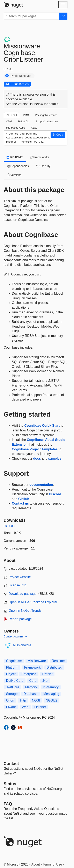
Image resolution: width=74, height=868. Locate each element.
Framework (32, 667)
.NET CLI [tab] (12, 115)
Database (31, 694)
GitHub (24, 499)
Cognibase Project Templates (35, 449)
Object (11, 674)
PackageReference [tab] (46, 115)
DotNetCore (15, 681)
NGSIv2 (51, 700)
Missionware (22, 645)
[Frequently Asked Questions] (8, 804)
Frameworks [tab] (39, 157)
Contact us (20, 503)
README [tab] (15, 157)
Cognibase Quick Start (42, 426)
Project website (20, 577)
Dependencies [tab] (18, 166)
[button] (58, 135)
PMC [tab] (26, 115)
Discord (55, 494)
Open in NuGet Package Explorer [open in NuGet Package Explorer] (33, 602)
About (36, 864)
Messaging (51, 694)
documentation (41, 485)
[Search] (63, 16)
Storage (12, 694)
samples (55, 459)
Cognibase (14, 661)
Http (23, 700)
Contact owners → (16, 636)
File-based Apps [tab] (16, 128)
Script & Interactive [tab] (47, 121)
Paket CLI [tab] (24, 121)
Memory (31, 687)
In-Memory (51, 687)
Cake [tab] (34, 128)
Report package (20, 619)
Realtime (58, 661)
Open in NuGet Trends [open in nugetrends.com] (25, 611)
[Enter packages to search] (31, 16)
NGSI (36, 700)
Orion (10, 700)
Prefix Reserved (21, 76)
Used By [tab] (43, 166)
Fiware (11, 707)
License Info (17, 585)
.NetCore (13, 687)
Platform (12, 667)
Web (25, 707)
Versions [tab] (14, 175)
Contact (11, 764)
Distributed (54, 667)
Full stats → (11, 526)
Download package (23, 594)
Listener (40, 707)
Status (10, 784)
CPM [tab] (9, 121)
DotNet (47, 674)
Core (33, 681)
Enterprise (29, 674)
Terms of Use (52, 864)
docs (37, 459)
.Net (45, 681)
